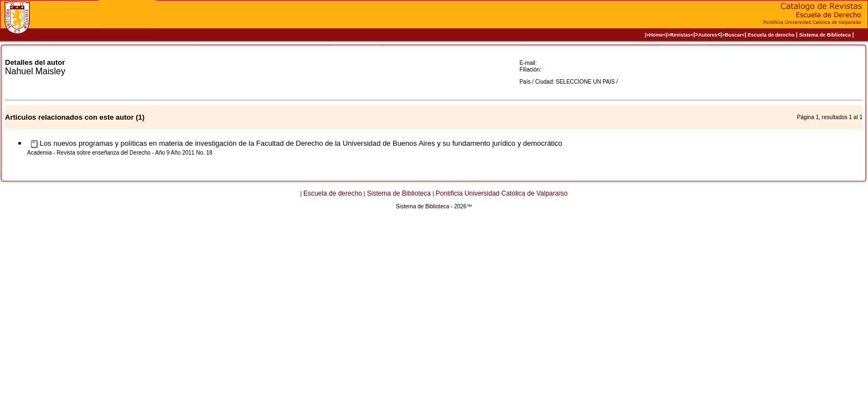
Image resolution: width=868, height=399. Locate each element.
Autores (708, 35)
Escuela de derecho (771, 35)
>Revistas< (680, 35)
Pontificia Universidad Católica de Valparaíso (502, 193)
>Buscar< (733, 35)
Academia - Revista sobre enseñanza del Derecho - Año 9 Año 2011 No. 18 (120, 153)
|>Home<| (656, 35)
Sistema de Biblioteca (825, 35)
